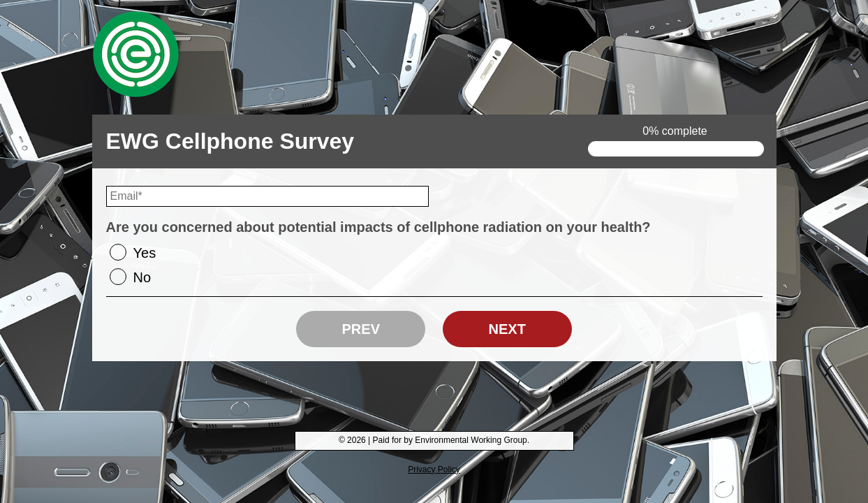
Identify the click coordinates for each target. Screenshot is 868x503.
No (142, 277)
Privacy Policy (434, 469)
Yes (145, 253)
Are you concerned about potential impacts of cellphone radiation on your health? (378, 227)
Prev (361, 329)
